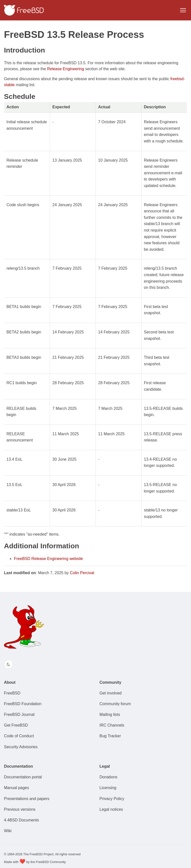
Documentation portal (23, 777)
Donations (108, 777)
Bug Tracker (110, 736)
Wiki (8, 831)
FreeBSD (12, 693)
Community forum (115, 704)
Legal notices (111, 809)
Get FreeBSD (16, 725)
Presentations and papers (27, 799)
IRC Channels (112, 725)
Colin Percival (82, 573)
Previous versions (20, 809)
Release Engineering (66, 69)
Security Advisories (21, 747)
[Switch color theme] (8, 664)
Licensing (108, 788)
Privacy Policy (112, 799)
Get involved (111, 693)
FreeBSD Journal (19, 714)
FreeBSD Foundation (23, 704)
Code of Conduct (19, 736)
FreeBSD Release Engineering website (48, 559)
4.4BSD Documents (22, 820)
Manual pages (17, 788)
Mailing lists (110, 714)
